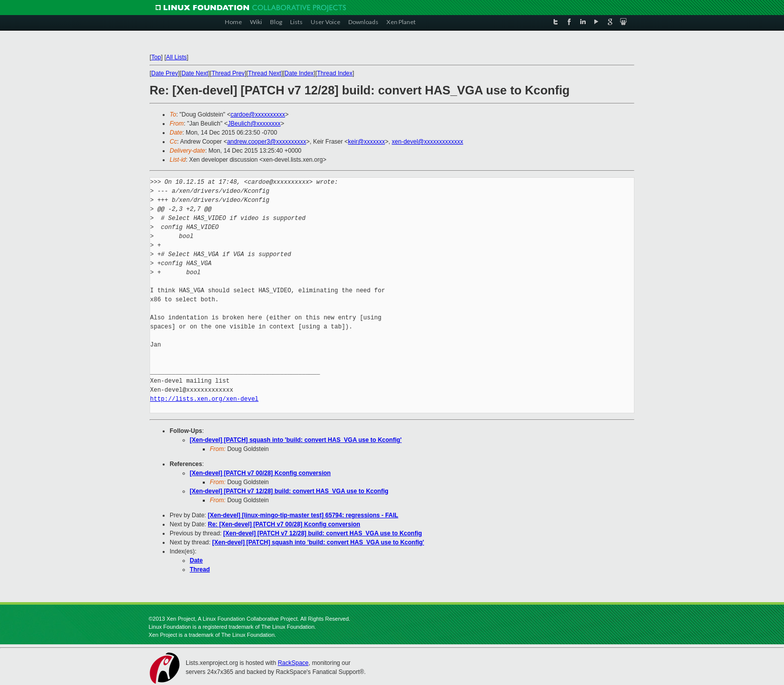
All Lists (176, 57)
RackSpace (293, 663)
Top (156, 57)
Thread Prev (228, 73)
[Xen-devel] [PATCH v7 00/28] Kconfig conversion (260, 473)
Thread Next (265, 73)
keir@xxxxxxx (366, 142)
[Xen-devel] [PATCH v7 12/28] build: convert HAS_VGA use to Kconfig (289, 491)
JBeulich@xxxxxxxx (254, 124)
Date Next (194, 73)
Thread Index (335, 73)
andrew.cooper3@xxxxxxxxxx (267, 142)
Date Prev (164, 73)
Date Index (299, 73)
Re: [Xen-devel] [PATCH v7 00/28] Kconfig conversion (284, 524)
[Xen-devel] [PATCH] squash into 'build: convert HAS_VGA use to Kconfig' (296, 440)
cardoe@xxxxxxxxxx (258, 115)
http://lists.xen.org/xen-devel (204, 399)
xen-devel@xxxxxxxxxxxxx (428, 142)
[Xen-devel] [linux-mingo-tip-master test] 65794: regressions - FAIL (303, 515)
